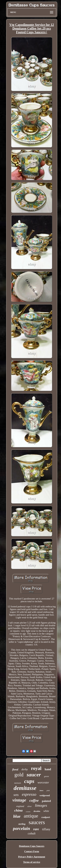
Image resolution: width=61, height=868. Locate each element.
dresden (37, 811)
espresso (29, 794)
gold (19, 775)
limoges (41, 805)
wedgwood (45, 795)
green (46, 776)
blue (17, 816)
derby (25, 769)
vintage (19, 800)
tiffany (46, 829)
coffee (34, 800)
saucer (34, 775)
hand (48, 769)
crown (28, 812)
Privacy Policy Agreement (32, 857)
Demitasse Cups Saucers (32, 846)
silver (30, 806)
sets (16, 795)
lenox (42, 790)
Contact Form (32, 851)
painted (46, 801)
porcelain (22, 828)
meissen (18, 783)
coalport (46, 817)
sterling (22, 824)
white (46, 811)
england (20, 806)
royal (36, 768)
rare (36, 829)
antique (31, 816)
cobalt (32, 833)
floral (15, 770)
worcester (43, 783)
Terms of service (32, 862)
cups (29, 781)
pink (48, 790)
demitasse (25, 788)
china (18, 810)
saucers (37, 822)
